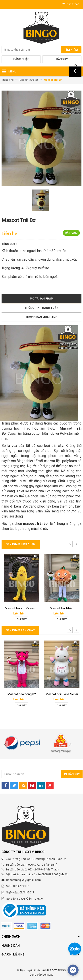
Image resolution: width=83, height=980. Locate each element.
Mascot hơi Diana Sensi (62, 694)
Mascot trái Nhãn (62, 608)
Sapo (50, 975)
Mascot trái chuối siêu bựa (23, 608)
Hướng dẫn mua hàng (42, 317)
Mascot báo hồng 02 (22, 694)
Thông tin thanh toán (41, 308)
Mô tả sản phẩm (42, 299)
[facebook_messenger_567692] (73, 970)
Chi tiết (22, 619)
